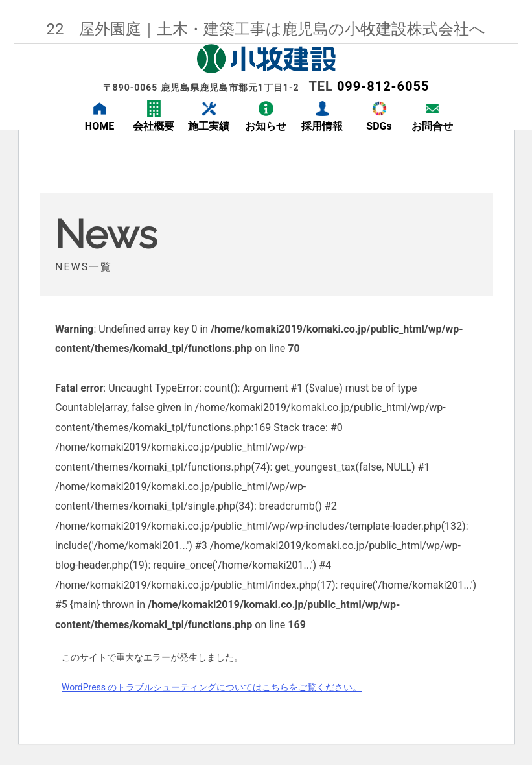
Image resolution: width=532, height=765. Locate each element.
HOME (99, 126)
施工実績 (209, 126)
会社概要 (154, 126)
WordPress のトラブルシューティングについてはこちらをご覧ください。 (212, 687)
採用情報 (322, 126)
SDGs (379, 126)
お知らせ (266, 126)
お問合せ (432, 126)
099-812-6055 (383, 86)
